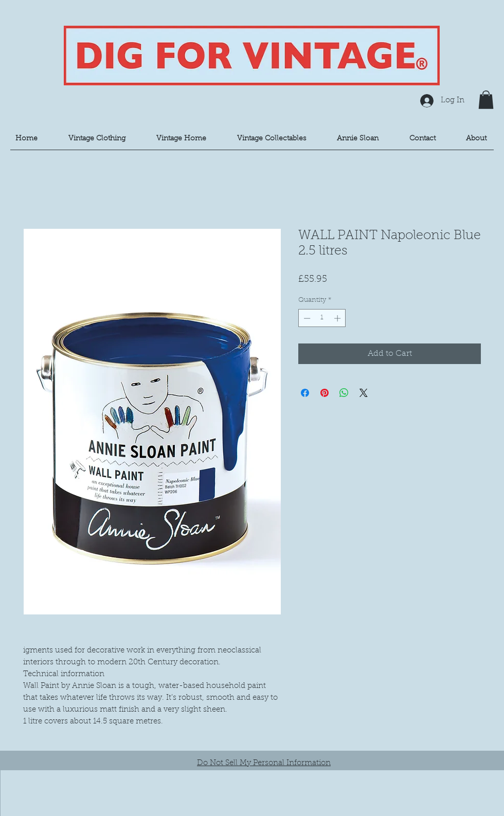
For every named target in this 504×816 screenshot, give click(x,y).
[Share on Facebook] (305, 393)
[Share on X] (364, 393)
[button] (486, 100)
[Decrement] (306, 318)
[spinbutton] (322, 318)
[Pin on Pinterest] (325, 393)
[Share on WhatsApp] (344, 393)
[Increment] (338, 318)
